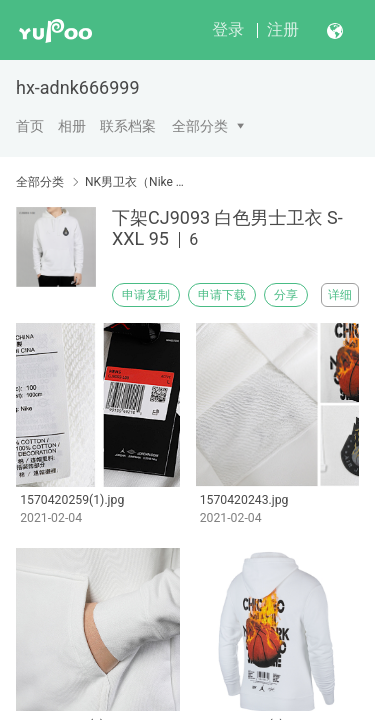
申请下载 (222, 295)
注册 (283, 29)
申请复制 (146, 295)
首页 (30, 126)
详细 (340, 295)
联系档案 (128, 126)
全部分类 (200, 126)
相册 (72, 126)
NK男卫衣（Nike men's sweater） (137, 182)
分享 (286, 295)
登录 (228, 29)
